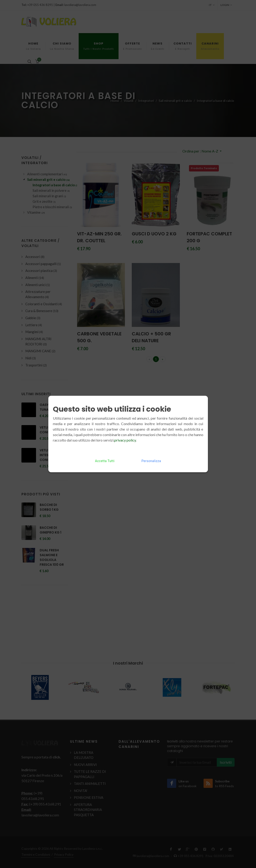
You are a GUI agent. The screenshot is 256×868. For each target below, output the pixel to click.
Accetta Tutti (105, 461)
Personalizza (151, 461)
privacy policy (125, 440)
